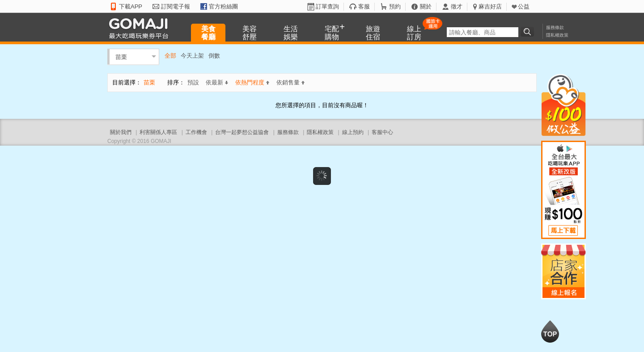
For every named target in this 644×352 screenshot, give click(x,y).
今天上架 (192, 56)
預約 (395, 6)
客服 (364, 6)
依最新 (217, 82)
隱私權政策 (557, 35)
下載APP (131, 6)
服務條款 (555, 27)
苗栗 (121, 57)
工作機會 (196, 132)
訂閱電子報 (176, 6)
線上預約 (353, 132)
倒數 (214, 56)
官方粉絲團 (223, 6)
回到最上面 (550, 331)
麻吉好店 (490, 6)
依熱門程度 (252, 82)
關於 (426, 6)
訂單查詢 (327, 6)
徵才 (457, 6)
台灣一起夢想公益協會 (242, 132)
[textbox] (483, 32)
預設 (193, 82)
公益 (524, 6)
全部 (170, 56)
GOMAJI (141, 28)
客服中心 (382, 132)
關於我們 (121, 132)
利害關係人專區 (158, 132)
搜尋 (529, 32)
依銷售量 (290, 82)
